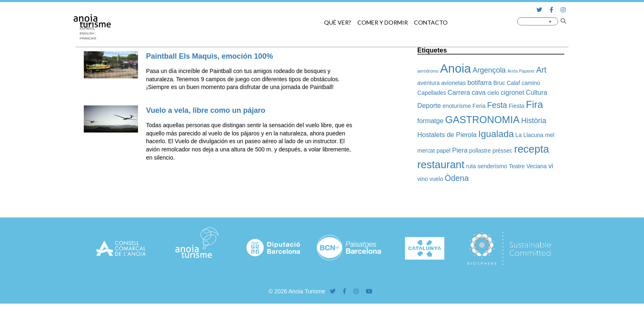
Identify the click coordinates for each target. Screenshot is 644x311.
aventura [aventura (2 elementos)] (428, 83)
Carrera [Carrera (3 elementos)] (459, 92)
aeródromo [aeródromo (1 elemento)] (428, 71)
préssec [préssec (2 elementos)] (503, 151)
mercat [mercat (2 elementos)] (426, 151)
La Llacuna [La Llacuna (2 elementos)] (529, 135)
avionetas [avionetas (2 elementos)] (453, 83)
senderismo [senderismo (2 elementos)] (492, 166)
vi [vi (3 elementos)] (551, 166)
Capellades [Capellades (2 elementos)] (432, 93)
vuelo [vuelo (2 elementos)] (436, 179)
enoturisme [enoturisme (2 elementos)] (457, 106)
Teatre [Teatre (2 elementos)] (517, 166)
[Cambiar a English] (90, 34)
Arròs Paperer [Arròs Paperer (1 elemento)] (521, 71)
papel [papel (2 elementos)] (444, 151)
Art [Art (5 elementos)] (542, 70)
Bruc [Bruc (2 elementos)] (499, 83)
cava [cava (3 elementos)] (478, 92)
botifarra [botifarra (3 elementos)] (480, 82)
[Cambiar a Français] (90, 39)
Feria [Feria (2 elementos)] (479, 106)
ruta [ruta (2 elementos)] (471, 166)
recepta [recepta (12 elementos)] (532, 149)
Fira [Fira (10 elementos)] (534, 104)
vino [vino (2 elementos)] (423, 179)
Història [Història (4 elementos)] (534, 121)
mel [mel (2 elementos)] (550, 135)
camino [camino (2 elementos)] (531, 83)
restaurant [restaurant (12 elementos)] (441, 165)
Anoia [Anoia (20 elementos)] (456, 68)
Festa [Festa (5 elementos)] (497, 105)
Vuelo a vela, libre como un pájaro (206, 110)
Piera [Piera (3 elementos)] (460, 150)
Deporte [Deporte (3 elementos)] (429, 105)
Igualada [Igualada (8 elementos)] (496, 134)
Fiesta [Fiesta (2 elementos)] (517, 106)
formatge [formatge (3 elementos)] (430, 121)
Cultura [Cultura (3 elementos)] (536, 92)
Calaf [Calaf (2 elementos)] (514, 83)
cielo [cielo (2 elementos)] (493, 93)
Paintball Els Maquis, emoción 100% (210, 56)
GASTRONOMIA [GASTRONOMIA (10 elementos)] (482, 120)
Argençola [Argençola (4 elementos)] (489, 70)
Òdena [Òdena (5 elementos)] (457, 178)
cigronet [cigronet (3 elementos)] (512, 92)
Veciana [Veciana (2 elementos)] (536, 166)
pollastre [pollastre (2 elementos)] (480, 151)
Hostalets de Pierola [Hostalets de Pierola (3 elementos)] (447, 135)
